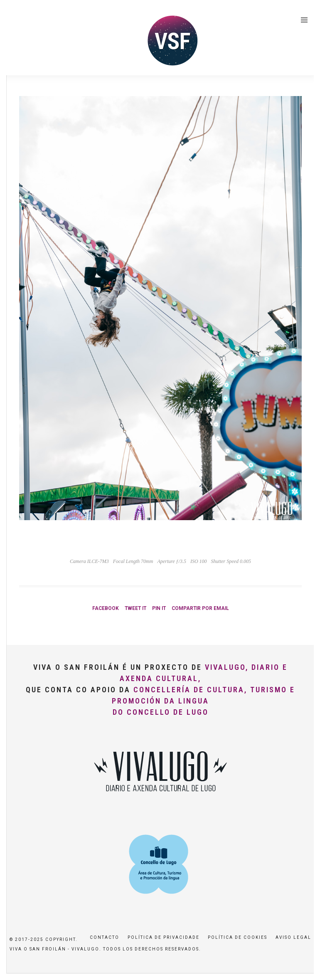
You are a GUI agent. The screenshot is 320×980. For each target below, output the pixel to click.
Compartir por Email (200, 608)
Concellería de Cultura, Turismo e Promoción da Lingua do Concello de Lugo (203, 701)
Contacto (105, 937)
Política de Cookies (238, 937)
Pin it (159, 608)
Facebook (106, 608)
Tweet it (135, 608)
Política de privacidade (164, 937)
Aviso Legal (293, 937)
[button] (302, 12)
